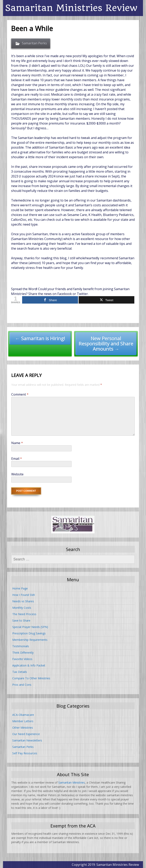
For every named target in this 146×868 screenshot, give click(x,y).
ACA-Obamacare (23, 715)
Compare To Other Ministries (31, 678)
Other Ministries (23, 728)
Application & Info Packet (29, 665)
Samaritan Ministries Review (71, 8)
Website (17, 474)
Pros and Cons (22, 685)
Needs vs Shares (23, 601)
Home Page (20, 588)
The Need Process (24, 614)
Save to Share (21, 620)
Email (17, 459)
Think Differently (23, 653)
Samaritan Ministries (72, 782)
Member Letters (23, 721)
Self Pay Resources (25, 753)
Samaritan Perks (34, 43)
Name (17, 443)
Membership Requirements (30, 640)
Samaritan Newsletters (27, 740)
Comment (20, 394)
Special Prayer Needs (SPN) (30, 627)
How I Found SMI (24, 595)
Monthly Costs (22, 608)
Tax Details (20, 672)
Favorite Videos (22, 659)
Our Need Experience (26, 734)
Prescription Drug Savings (29, 633)
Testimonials (21, 646)
